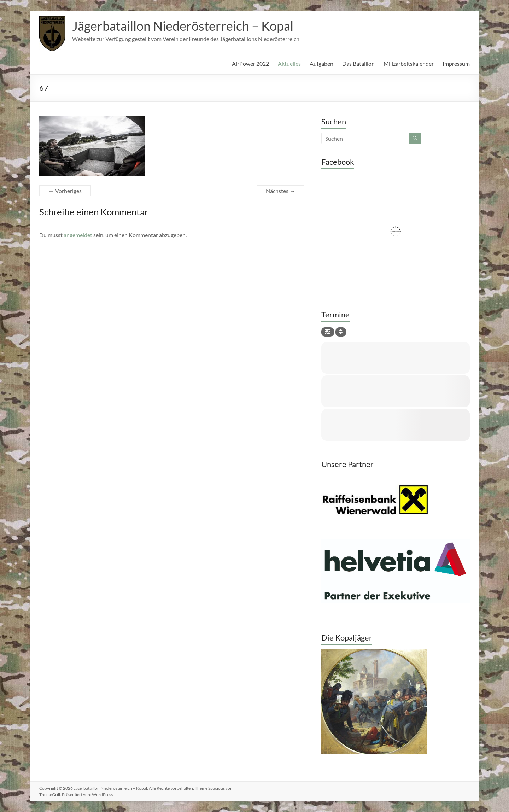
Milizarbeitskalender (409, 63)
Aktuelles (289, 63)
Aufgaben (321, 63)
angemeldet (78, 235)
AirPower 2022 (250, 63)
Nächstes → (280, 191)
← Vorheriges (65, 191)
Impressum (456, 63)
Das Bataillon (358, 63)
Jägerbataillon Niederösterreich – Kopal (183, 26)
